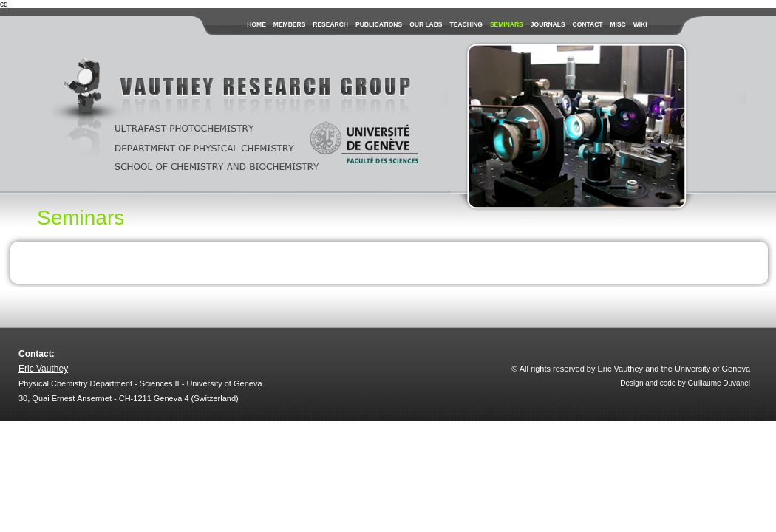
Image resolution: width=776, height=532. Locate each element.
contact (588, 24)
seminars (507, 24)
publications (379, 24)
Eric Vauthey (43, 369)
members (289, 24)
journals (548, 24)
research (330, 24)
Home (256, 24)
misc (617, 24)
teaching (466, 24)
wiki (640, 24)
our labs (426, 24)
